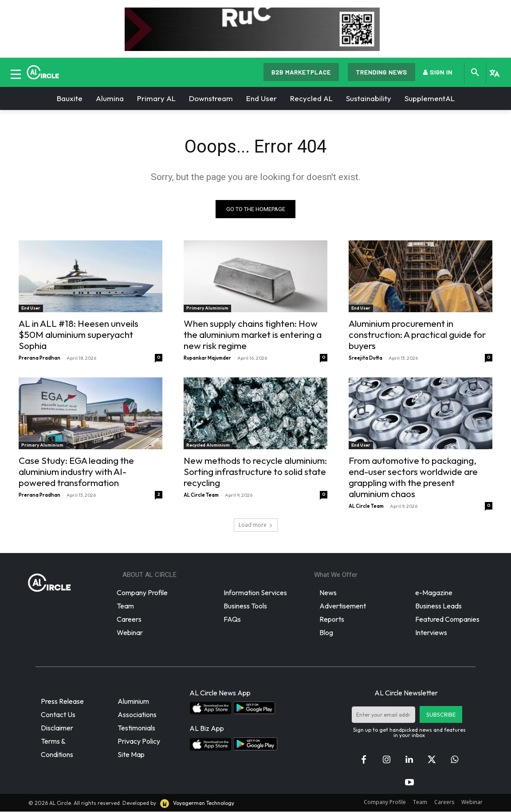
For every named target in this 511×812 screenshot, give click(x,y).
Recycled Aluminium (208, 445)
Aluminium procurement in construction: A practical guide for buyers (417, 334)
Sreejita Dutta (366, 358)
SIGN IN (438, 72)
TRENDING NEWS (381, 72)
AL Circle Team (201, 495)
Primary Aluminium (207, 308)
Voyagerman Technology (197, 803)
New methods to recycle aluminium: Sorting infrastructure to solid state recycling (255, 471)
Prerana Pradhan (39, 358)
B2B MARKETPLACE (301, 72)
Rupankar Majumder (207, 358)
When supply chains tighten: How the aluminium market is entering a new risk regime (253, 334)
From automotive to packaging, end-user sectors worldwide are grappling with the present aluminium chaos (413, 477)
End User (31, 308)
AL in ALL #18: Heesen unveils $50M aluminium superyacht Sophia (79, 334)
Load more (256, 525)
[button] (475, 73)
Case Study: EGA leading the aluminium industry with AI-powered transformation (76, 471)
